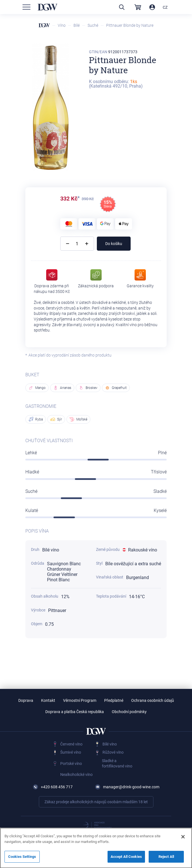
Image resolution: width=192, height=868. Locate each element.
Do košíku (114, 244)
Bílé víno (110, 744)
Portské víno (71, 764)
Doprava (26, 700)
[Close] (183, 839)
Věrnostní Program (80, 700)
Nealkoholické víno (76, 774)
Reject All (166, 859)
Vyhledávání (122, 7)
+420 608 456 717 (57, 787)
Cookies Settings (22, 859)
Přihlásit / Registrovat (152, 7)
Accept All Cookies (126, 859)
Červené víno (71, 744)
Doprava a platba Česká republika (75, 712)
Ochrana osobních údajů (153, 700)
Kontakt (48, 700)
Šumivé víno (71, 752)
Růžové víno (113, 752)
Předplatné (114, 700)
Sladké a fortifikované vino (117, 764)
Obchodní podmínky (129, 712)
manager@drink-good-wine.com (131, 787)
